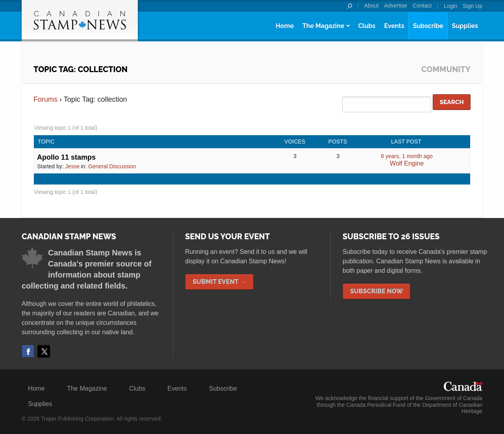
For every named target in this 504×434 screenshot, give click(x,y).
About (372, 6)
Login (450, 6)
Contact (422, 6)
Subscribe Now (376, 291)
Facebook (28, 351)
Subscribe (428, 26)
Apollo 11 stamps (66, 157)
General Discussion (112, 166)
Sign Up (472, 6)
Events (394, 26)
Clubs (367, 26)
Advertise (395, 6)
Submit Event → (219, 282)
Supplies (465, 26)
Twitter (44, 351)
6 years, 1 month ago (407, 156)
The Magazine (323, 26)
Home (285, 26)
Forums (45, 99)
